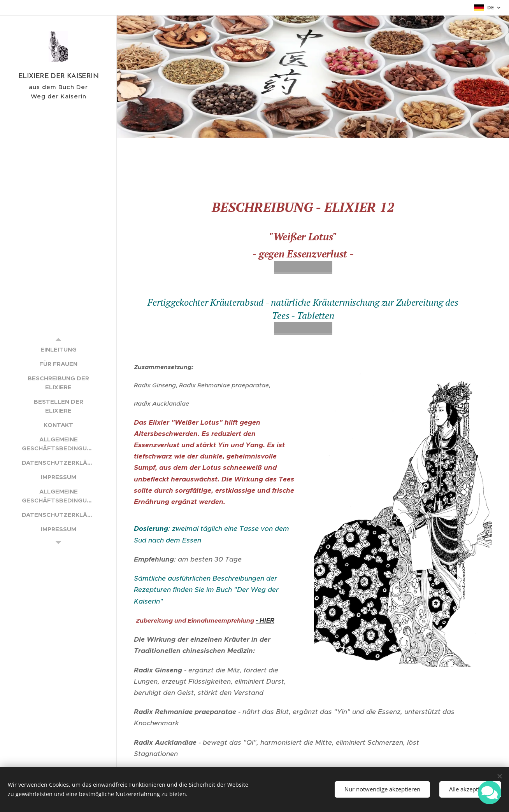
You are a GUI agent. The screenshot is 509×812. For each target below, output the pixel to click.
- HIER (265, 620)
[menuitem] (58, 349)
